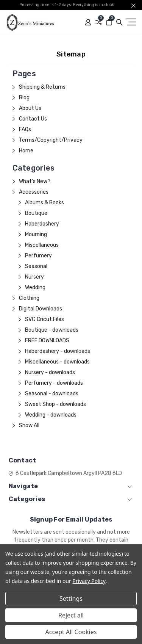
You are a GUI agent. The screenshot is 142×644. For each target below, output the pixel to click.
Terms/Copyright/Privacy (51, 140)
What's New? (35, 181)
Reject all (71, 615)
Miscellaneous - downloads (57, 362)
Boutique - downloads (52, 330)
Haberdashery (42, 224)
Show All (29, 425)
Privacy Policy (89, 581)
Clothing (29, 298)
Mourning (36, 234)
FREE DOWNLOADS (47, 341)
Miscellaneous (42, 245)
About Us (30, 108)
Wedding (35, 288)
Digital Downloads (41, 309)
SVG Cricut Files (44, 319)
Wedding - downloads (51, 415)
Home (26, 151)
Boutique (36, 213)
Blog (24, 98)
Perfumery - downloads (54, 383)
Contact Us (33, 119)
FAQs (25, 129)
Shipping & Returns (42, 87)
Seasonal (36, 266)
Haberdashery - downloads (58, 351)
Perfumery (38, 256)
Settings (71, 599)
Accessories (34, 192)
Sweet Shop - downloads (55, 404)
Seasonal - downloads (52, 394)
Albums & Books (44, 203)
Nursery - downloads (50, 372)
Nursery (34, 277)
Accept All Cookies (71, 632)
